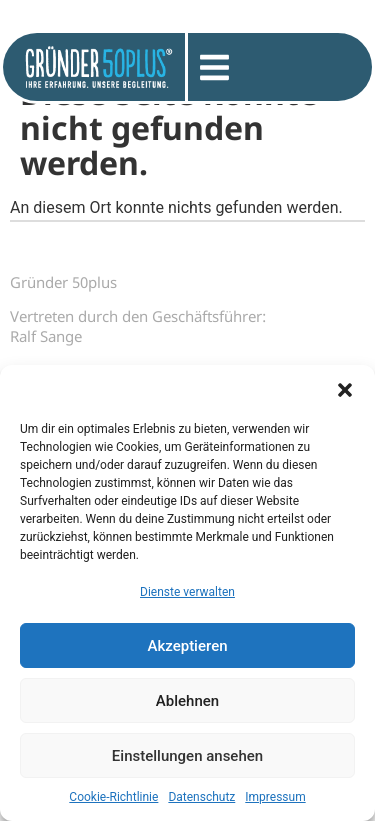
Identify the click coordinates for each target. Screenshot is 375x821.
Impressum (275, 797)
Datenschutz (201, 797)
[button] (345, 390)
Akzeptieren (187, 646)
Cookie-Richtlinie (113, 797)
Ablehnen (187, 701)
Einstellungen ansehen (187, 756)
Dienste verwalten (187, 592)
